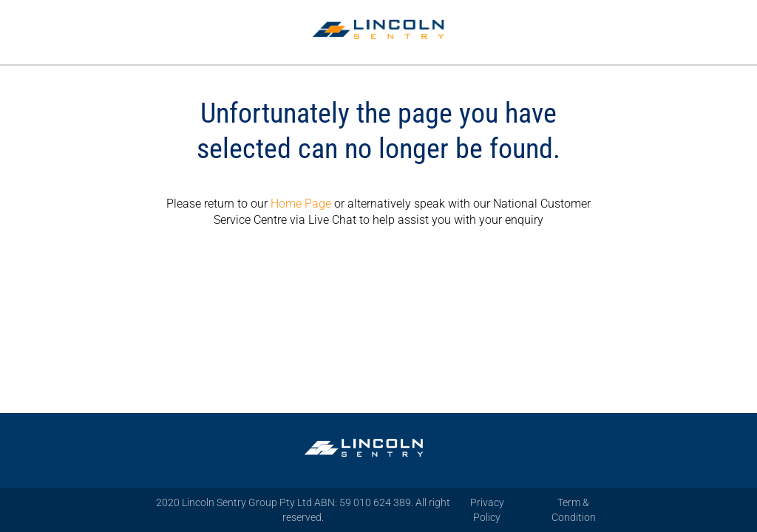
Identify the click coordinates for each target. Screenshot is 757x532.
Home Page (301, 204)
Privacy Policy (487, 510)
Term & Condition (574, 510)
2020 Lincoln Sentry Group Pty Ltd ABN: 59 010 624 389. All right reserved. (303, 510)
